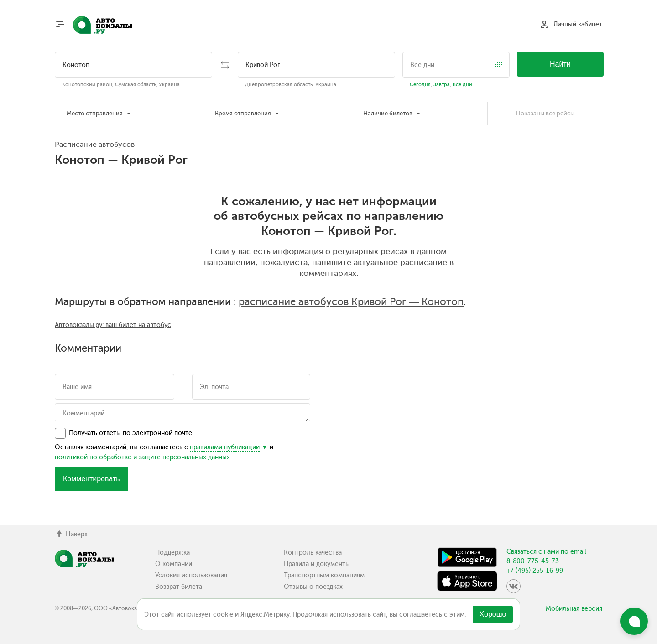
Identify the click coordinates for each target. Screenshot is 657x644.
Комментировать (91, 479)
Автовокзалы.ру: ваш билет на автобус (113, 325)
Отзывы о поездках (313, 587)
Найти (560, 64)
